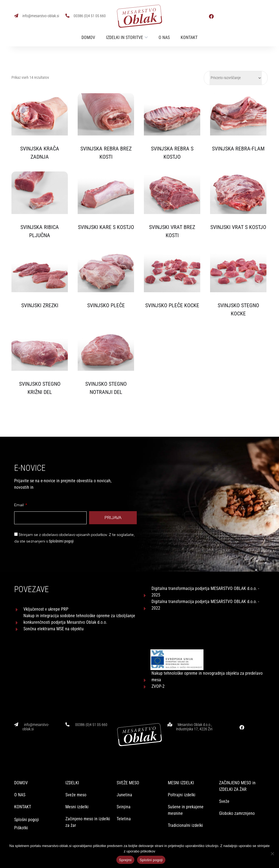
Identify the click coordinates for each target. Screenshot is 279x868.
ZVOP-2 (158, 654)
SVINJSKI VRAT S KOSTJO (238, 227)
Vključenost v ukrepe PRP (46, 609)
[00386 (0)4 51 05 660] (67, 16)
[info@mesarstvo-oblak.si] (16, 16)
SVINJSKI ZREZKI (40, 305)
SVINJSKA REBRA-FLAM (238, 149)
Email (19, 505)
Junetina (124, 783)
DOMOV (21, 771)
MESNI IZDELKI (181, 771)
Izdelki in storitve (125, 37)
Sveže (224, 790)
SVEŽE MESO (128, 771)
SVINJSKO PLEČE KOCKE (172, 305)
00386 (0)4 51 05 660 (90, 16)
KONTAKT (23, 795)
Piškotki (22, 816)
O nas (164, 37)
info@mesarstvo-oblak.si (41, 16)
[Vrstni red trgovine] (236, 78)
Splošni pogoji (27, 808)
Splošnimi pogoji (61, 541)
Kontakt (189, 37)
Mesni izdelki (77, 795)
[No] (272, 854)
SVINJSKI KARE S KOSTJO (106, 227)
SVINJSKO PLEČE (106, 305)
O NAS (20, 783)
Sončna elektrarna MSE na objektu (54, 629)
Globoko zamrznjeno (237, 802)
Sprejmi (125, 860)
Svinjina (124, 795)
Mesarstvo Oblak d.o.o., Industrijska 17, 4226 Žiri (194, 694)
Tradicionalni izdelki (185, 814)
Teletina (124, 807)
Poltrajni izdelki (182, 783)
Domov (88, 37)
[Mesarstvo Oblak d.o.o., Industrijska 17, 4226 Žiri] (170, 692)
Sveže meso (76, 783)
